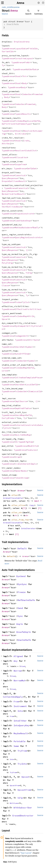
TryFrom (22, 751)
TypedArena (8, 49)
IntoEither (20, 721)
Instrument (20, 706)
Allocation (21, 157)
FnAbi (28, 62)
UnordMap (20, 415)
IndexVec (27, 94)
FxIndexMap (21, 121)
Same (16, 746)
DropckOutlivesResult (14, 181)
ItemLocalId (35, 391)
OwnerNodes (21, 471)
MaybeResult (21, 733)
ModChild (33, 446)
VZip (20, 798)
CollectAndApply (13, 697)
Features (32, 450)
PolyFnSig (7, 263)
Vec (4, 207)
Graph (18, 457)
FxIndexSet (21, 361)
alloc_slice (18, 505)
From (16, 702)
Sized (23, 666)
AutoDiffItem (22, 354)
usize (5, 371)
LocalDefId (34, 121)
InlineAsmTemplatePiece (28, 378)
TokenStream (22, 478)
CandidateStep (23, 221)
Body (25, 83)
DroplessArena (22, 42)
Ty (3, 65)
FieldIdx (33, 49)
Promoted (38, 94)
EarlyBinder (8, 418)
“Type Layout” (26, 853)
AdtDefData (32, 69)
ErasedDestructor (23, 816)
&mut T (38, 501)
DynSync (22, 584)
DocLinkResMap (23, 435)
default (11, 556)
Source (5, 14)
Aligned (18, 656)
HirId (31, 316)
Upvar (5, 319)
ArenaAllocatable (13, 498)
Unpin (20, 624)
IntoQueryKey (21, 725)
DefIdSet (32, 168)
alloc (15, 495)
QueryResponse (10, 178)
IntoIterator (28, 528)
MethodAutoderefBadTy (27, 227)
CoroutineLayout (24, 58)
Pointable (19, 741)
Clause (5, 285)
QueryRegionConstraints (28, 237)
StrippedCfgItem (24, 442)
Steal (18, 76)
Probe (18, 302)
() (27, 250)
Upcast (25, 777)
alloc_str (17, 512)
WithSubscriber (23, 808)
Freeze (22, 592)
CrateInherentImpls (26, 464)
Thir (25, 76)
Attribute (34, 340)
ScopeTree (20, 164)
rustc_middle (8, 7)
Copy (32, 505)
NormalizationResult (13, 194)
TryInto (22, 764)
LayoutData (21, 49)
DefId (31, 368)
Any (16, 661)
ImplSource (21, 401)
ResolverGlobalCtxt (26, 150)
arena (17, 7)
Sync (20, 616)
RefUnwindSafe (26, 600)
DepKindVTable (23, 408)
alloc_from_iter (21, 520)
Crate (23, 134)
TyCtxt (26, 302)
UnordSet (20, 347)
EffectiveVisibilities (28, 309)
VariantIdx (8, 51)
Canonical (20, 175)
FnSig (29, 273)
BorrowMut (19, 681)
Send (20, 608)
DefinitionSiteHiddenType (16, 124)
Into (20, 711)
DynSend (21, 576)
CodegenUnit (22, 336)
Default (22, 548)
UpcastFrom (15, 785)
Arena (21, 3)
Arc (17, 134)
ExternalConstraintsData (29, 425)
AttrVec (6, 143)
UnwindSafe (24, 640)
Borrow (18, 671)
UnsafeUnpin (24, 632)
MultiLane (14, 803)
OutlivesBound (14, 207)
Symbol (29, 347)
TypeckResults (23, 114)
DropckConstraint (25, 214)
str (16, 515)
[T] (24, 508)
